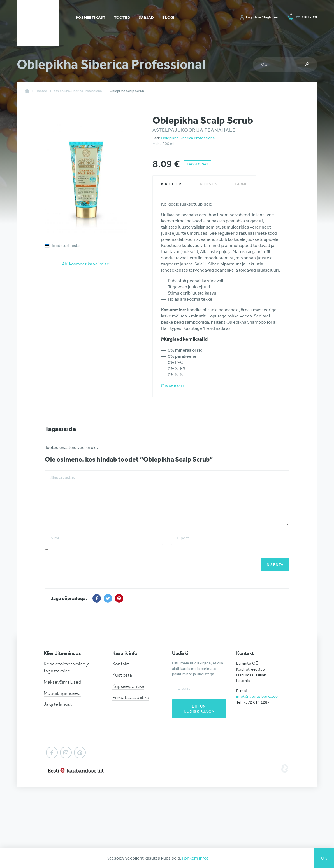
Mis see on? (173, 385)
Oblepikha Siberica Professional (188, 138)
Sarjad (146, 17)
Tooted (122, 17)
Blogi (168, 17)
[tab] (172, 184)
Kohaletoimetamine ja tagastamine (67, 667)
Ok (324, 858)
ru (306, 17)
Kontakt (121, 664)
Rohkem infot (195, 858)
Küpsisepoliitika (128, 686)
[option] (86, 176)
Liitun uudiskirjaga (199, 709)
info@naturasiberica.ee (257, 696)
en (315, 17)
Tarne (241, 184)
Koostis (209, 184)
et (298, 17)
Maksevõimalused (62, 682)
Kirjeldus (172, 184)
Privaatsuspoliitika (131, 697)
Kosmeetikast (91, 17)
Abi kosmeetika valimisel (86, 264)
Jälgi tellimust (58, 704)
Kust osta (122, 675)
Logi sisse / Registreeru (263, 17)
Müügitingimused (62, 693)
